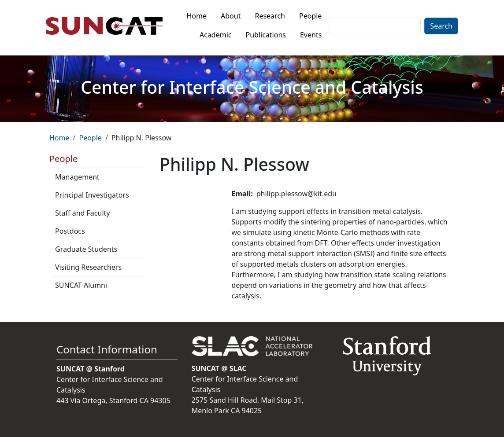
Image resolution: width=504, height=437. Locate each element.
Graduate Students (86, 249)
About (231, 16)
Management (77, 177)
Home (197, 16)
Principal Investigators (92, 195)
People (310, 16)
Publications (266, 35)
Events (311, 35)
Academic (216, 35)
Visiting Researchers (88, 267)
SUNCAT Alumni (81, 285)
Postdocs (70, 231)
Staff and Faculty (82, 213)
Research (270, 16)
